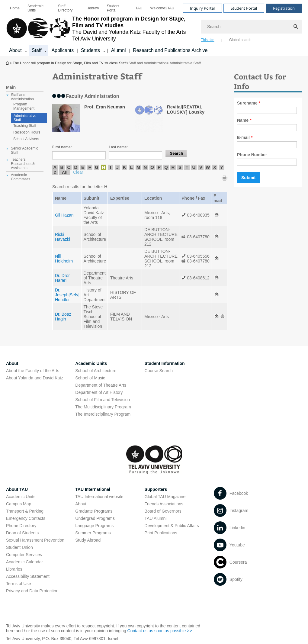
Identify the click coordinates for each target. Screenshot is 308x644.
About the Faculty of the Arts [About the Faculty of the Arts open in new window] (33, 371)
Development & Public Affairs (172, 526)
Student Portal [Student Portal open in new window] (113, 8)
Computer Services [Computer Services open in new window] (24, 555)
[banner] (154, 28)
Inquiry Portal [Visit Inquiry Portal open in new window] (202, 8)
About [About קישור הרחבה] (15, 50)
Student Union (19, 547)
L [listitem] (131, 167)
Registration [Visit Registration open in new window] (284, 8)
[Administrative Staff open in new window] (217, 215)
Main (11, 87)
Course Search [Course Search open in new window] (159, 371)
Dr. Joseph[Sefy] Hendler (67, 295)
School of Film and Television (103, 400)
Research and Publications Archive (170, 50)
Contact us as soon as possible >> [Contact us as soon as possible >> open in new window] (160, 631)
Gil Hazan (64, 215)
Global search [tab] (240, 40)
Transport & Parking (25, 511)
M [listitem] (138, 167)
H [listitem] (104, 167)
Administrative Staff (25, 118)
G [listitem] (97, 167)
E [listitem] (83, 167)
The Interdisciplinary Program (103, 414)
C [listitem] (69, 167)
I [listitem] (111, 167)
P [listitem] (159, 167)
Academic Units (35, 8)
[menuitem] (15, 8)
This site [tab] (208, 40)
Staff (123, 63)
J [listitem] (117, 167)
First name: (62, 147)
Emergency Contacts (26, 518)
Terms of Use (18, 584)
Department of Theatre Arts (101, 385)
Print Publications (161, 533)
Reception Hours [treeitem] (27, 132)
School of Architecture (96, 371)
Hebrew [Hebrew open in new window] (93, 8)
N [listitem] (145, 167)
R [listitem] (173, 167)
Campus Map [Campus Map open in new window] (19, 504)
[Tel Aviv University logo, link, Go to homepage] (100, 29)
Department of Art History (99, 392)
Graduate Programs (94, 511)
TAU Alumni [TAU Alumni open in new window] (156, 518)
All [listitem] (64, 172)
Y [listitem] (222, 167)
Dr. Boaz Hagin (63, 317)
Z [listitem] (55, 172)
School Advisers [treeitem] (26, 139)
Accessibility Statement (28, 576)
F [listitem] (90, 167)
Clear (78, 172)
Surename (249, 103)
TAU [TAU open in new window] (139, 8)
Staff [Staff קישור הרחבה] (37, 50)
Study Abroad (88, 540)
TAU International (93, 489)
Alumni (119, 50)
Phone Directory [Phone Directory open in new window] (21, 526)
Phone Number (252, 155)
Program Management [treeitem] (24, 106)
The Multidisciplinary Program (103, 407)
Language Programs (94, 526)
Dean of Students (22, 533)
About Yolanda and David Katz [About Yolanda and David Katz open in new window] (35, 378)
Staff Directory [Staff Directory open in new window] (65, 8)
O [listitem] (152, 167)
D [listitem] (76, 167)
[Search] (251, 27)
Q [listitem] (166, 167)
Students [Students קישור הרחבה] (90, 50)
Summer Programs (93, 533)
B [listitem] (62, 167)
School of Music (90, 378)
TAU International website (99, 497)
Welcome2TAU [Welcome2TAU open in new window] (162, 8)
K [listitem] (125, 167)
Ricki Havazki (63, 237)
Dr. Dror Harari (62, 278)
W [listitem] (208, 167)
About (81, 504)
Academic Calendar (24, 562)
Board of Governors (163, 511)
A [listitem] (55, 167)
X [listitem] (215, 167)
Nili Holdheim (64, 259)
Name (244, 120)
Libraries (14, 569)
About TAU (17, 489)
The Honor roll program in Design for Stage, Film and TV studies (8, 63)
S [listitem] (180, 167)
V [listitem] (201, 167)
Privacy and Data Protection (32, 591)
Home (15, 8)
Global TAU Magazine (165, 497)
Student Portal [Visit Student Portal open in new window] (244, 8)
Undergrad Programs (95, 518)
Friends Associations (164, 504)
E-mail (245, 137)
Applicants (63, 50)
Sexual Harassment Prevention (35, 540)
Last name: (118, 147)
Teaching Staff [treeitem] (25, 126)
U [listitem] (194, 167)
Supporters (156, 489)
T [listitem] (187, 167)
